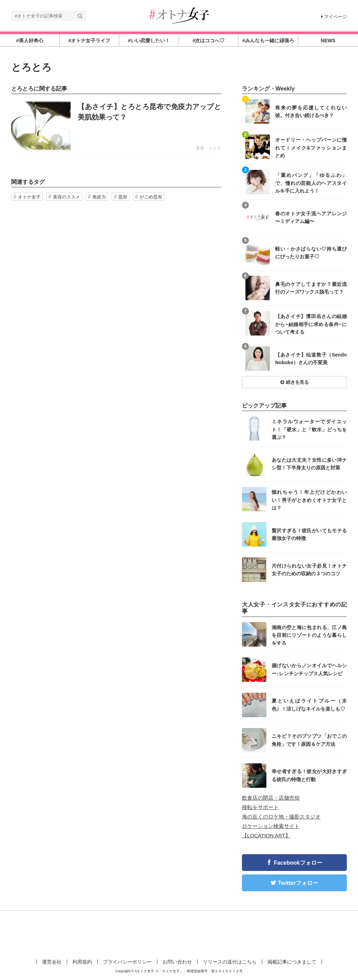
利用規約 (82, 962)
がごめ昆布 (151, 197)
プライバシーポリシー (127, 962)
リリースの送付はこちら (230, 962)
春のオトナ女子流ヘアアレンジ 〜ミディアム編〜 (311, 217)
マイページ (334, 17)
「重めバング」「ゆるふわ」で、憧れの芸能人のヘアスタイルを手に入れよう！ (311, 183)
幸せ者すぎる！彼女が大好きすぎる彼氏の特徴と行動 (309, 775)
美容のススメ (66, 197)
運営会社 (52, 962)
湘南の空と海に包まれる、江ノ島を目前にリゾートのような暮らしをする (309, 635)
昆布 (123, 197)
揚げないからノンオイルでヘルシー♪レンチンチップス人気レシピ (309, 669)
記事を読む (116, 126)
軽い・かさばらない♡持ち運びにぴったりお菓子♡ (311, 253)
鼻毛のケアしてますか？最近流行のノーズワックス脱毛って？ (311, 288)
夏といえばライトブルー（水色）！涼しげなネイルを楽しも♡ (309, 705)
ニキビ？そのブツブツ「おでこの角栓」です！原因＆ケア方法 (309, 740)
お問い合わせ (177, 962)
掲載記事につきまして (292, 962)
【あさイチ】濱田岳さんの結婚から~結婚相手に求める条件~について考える (311, 324)
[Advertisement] (179, 934)
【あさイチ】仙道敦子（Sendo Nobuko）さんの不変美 (311, 359)
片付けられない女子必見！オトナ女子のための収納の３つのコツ (309, 570)
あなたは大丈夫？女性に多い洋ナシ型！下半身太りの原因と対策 (309, 464)
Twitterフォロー (298, 883)
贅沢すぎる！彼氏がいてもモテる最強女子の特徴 (309, 534)
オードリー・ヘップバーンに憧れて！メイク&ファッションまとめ (311, 147)
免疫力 (99, 197)
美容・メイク (208, 148)
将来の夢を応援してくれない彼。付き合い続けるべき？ (311, 111)
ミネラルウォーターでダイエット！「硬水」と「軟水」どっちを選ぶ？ (309, 429)
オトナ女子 (29, 197)
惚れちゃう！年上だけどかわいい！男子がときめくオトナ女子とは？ (309, 500)
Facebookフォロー (298, 863)
